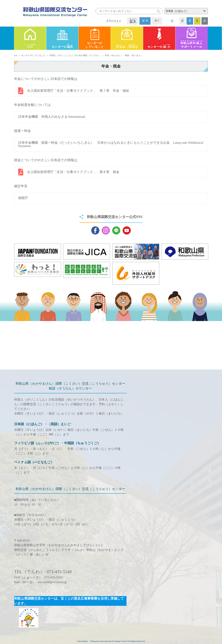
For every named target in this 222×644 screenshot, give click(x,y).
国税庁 (23, 198)
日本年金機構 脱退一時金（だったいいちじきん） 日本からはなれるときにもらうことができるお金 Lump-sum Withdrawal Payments (111, 144)
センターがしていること (95, 45)
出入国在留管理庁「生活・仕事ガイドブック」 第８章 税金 (73, 172)
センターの (62, 46)
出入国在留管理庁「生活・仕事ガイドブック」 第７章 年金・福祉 (78, 91)
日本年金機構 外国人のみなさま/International (52, 117)
